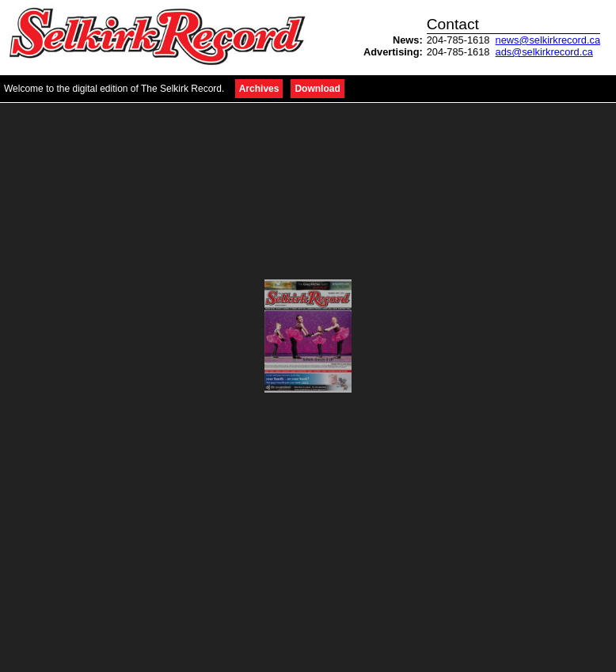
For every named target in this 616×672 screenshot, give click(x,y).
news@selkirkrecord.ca (548, 40)
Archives (259, 89)
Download (317, 89)
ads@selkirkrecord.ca (544, 52)
